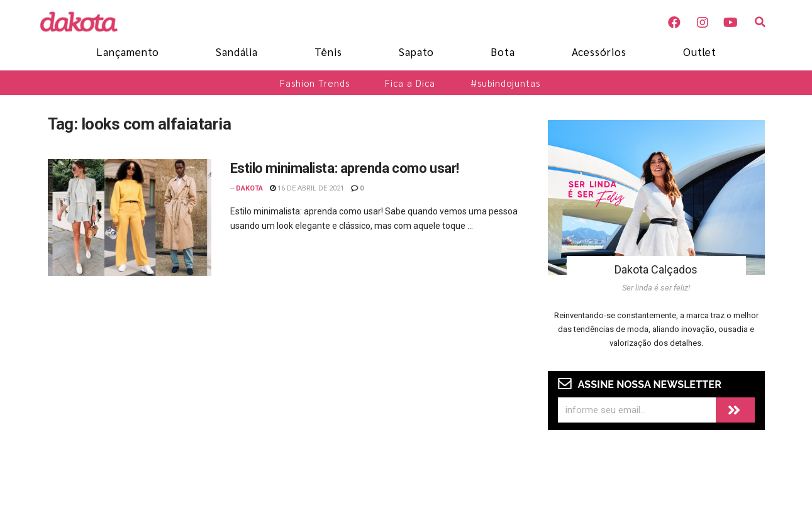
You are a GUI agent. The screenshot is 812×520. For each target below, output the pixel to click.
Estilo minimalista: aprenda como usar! (345, 168)
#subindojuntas (505, 83)
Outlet (700, 52)
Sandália (237, 52)
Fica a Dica (410, 83)
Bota (503, 52)
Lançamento (128, 52)
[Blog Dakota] (86, 21)
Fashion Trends (315, 83)
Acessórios (599, 52)
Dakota (249, 188)
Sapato (416, 52)
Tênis (328, 52)
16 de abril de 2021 (307, 188)
